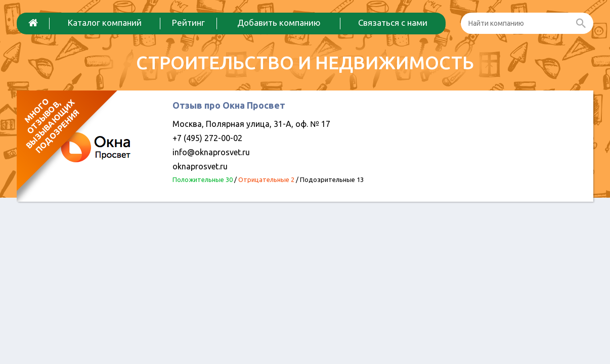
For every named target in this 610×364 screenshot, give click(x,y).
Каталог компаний (105, 22)
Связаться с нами (393, 22)
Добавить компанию (279, 22)
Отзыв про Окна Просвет (229, 105)
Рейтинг (188, 22)
